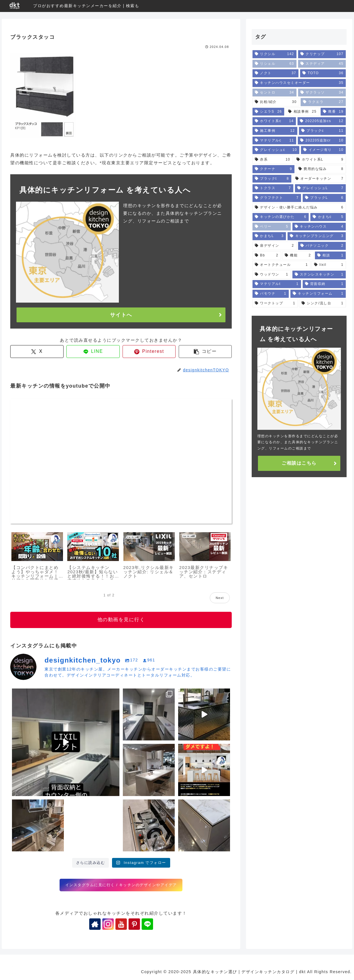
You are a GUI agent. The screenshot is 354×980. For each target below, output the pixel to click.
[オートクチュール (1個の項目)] (281, 265)
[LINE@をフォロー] (147, 924)
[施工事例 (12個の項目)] (275, 131)
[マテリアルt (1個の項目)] (277, 284)
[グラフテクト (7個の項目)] (277, 198)
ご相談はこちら (299, 463)
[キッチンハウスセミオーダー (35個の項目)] (299, 83)
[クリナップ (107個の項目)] (322, 54)
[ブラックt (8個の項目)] (272, 179)
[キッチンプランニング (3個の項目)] (317, 236)
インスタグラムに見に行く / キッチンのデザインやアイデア (121, 885)
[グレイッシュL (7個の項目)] (320, 188)
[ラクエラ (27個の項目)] (323, 102)
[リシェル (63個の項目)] (274, 64)
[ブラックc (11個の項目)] (322, 131)
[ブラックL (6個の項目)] (324, 198)
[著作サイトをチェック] (95, 924)
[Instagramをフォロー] (108, 924)
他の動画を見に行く (121, 620)
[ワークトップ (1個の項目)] (275, 303)
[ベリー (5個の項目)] (272, 227)
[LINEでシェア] (93, 352)
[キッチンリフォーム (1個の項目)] (318, 294)
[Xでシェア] (37, 352)
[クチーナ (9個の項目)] (273, 169)
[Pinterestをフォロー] (134, 924)
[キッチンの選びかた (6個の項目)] (281, 217)
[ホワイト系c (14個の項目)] (274, 121)
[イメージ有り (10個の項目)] (323, 150)
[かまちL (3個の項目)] (269, 236)
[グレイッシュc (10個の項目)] (276, 150)
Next (220, 598)
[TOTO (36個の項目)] (323, 73)
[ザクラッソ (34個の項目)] (322, 93)
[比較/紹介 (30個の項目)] (276, 102)
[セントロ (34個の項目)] (274, 93)
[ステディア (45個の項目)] (322, 64)
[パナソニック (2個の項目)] (322, 246)
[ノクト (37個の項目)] (275, 73)
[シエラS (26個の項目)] (268, 112)
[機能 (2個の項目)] (298, 256)
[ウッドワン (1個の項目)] (272, 275)
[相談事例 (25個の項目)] (302, 112)
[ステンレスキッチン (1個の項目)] (319, 275)
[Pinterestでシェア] (149, 352)
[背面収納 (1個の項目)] (324, 284)
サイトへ (121, 315)
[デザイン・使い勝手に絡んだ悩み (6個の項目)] (299, 208)
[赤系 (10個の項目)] (272, 160)
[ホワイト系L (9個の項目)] (320, 160)
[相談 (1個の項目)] (330, 256)
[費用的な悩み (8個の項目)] (321, 169)
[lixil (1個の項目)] (329, 265)
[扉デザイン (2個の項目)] (274, 246)
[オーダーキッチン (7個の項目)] (319, 179)
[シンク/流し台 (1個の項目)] (323, 303)
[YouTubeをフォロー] (121, 924)
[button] (205, 352)
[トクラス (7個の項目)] (273, 188)
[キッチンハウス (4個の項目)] (319, 227)
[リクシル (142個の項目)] (274, 54)
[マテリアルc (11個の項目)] (274, 141)
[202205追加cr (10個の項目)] (322, 141)
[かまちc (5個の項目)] (328, 217)
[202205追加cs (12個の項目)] (322, 121)
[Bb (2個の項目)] (267, 256)
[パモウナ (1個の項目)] (271, 294)
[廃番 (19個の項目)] (333, 112)
